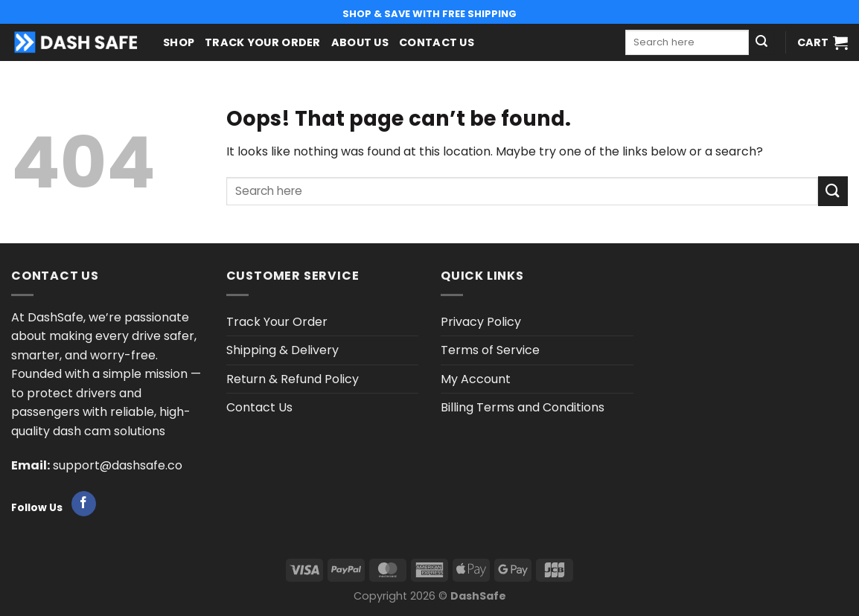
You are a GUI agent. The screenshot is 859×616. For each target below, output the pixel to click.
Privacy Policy (481, 322)
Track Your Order (263, 42)
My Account (476, 379)
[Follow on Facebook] (84, 504)
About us (360, 42)
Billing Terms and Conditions (523, 407)
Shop (179, 42)
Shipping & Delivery (282, 350)
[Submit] (761, 42)
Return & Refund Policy (293, 379)
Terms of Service (490, 350)
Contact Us (437, 42)
